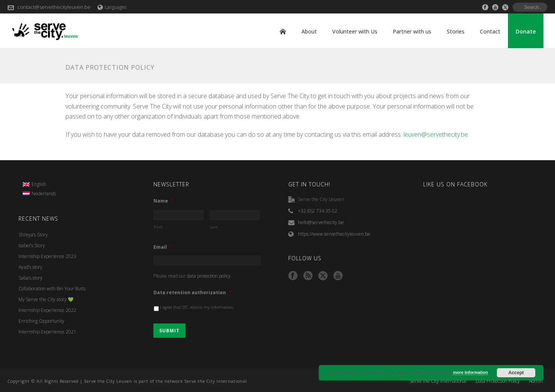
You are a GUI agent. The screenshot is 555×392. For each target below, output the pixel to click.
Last (214, 227)
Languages (112, 7)
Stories (456, 31)
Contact (490, 31)
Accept (516, 373)
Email (163, 247)
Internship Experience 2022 (47, 310)
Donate (526, 31)
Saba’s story (30, 278)
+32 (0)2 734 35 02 (318, 211)
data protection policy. (209, 276)
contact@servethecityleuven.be (54, 7)
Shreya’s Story (33, 235)
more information (470, 372)
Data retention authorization (193, 293)
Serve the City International (438, 381)
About (309, 31)
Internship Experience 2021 (47, 332)
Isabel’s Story (32, 245)
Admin (536, 381)
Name (164, 201)
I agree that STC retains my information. (197, 307)
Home (283, 32)
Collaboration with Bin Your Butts (52, 289)
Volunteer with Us (355, 31)
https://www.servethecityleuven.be (334, 234)
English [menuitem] (39, 184)
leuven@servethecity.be (436, 134)
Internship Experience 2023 (47, 256)
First (158, 227)
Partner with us (412, 31)
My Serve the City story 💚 (46, 299)
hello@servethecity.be (321, 222)
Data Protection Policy (498, 381)
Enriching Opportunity (41, 321)
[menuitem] (39, 184)
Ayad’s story (30, 267)
